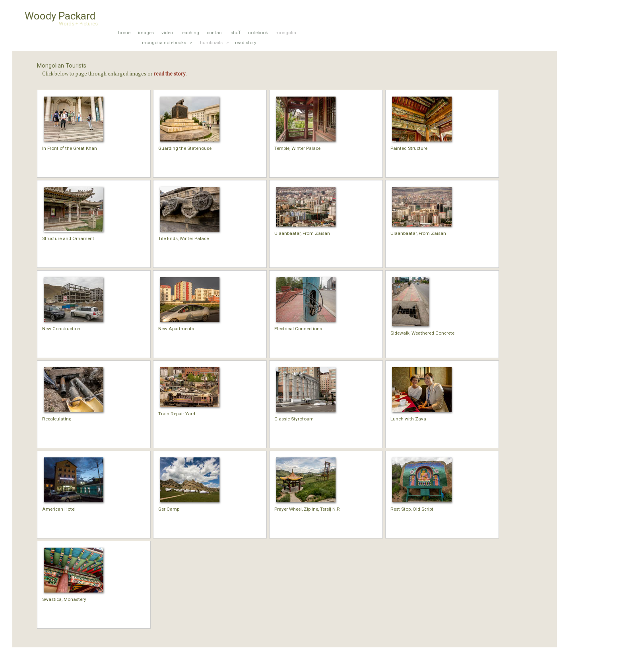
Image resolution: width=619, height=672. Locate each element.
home (124, 33)
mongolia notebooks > (167, 43)
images (146, 33)
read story (246, 43)
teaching (190, 33)
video (167, 33)
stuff (236, 33)
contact (215, 33)
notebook (258, 33)
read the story (170, 74)
